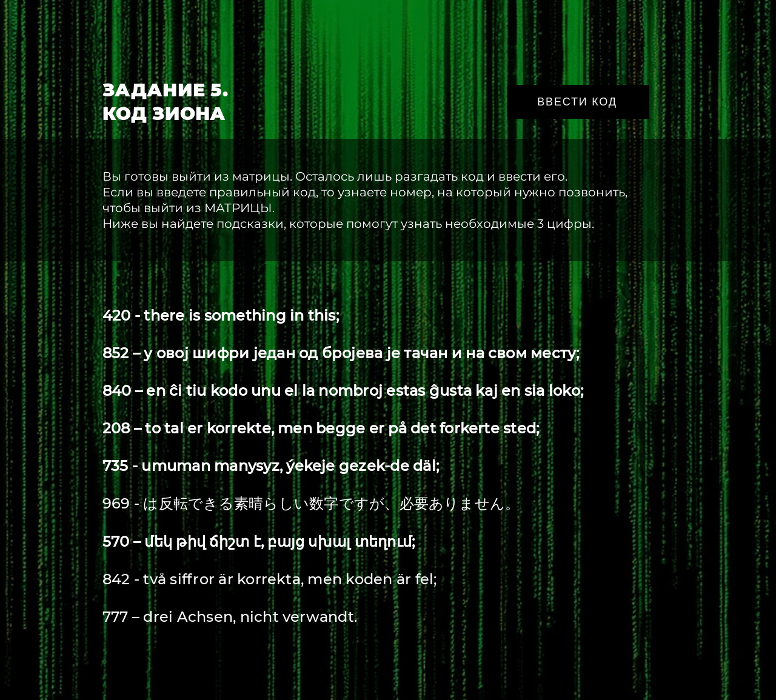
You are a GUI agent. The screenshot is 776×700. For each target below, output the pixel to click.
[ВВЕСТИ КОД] (578, 102)
